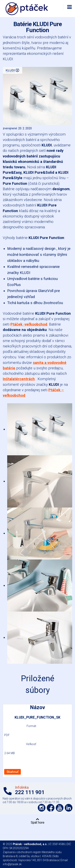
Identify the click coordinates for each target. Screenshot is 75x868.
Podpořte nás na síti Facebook (51, 808)
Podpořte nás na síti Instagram (42, 808)
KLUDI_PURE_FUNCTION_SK (37, 717)
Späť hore (38, 822)
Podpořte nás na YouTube (60, 808)
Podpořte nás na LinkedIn (69, 808)
